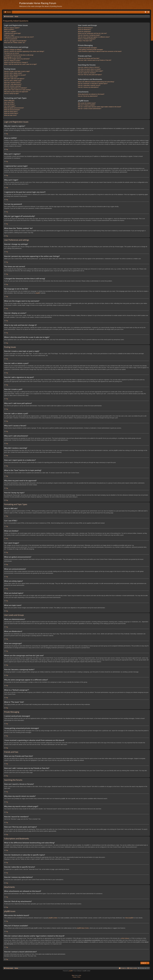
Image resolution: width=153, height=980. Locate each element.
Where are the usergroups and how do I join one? (92, 33)
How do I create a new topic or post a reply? (17, 71)
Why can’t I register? (10, 31)
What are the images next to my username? (17, 59)
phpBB (38, 293)
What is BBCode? (9, 100)
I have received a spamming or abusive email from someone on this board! (100, 51)
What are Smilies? (9, 104)
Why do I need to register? (12, 28)
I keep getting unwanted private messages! (90, 50)
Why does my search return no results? (89, 69)
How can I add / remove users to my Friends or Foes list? (95, 60)
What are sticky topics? (11, 111)
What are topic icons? (10, 115)
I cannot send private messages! (87, 48)
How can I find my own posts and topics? (90, 75)
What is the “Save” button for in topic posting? (17, 90)
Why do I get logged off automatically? (15, 41)
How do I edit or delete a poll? (13, 81)
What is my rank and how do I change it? (16, 62)
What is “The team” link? (85, 41)
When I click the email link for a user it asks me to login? (21, 64)
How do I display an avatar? (12, 61)
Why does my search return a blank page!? (91, 71)
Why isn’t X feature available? (87, 105)
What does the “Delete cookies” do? (15, 43)
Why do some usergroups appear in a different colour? (94, 37)
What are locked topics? (11, 113)
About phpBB (129, 918)
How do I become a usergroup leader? (89, 35)
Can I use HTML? (9, 102)
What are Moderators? (84, 30)
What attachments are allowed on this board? (91, 94)
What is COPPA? (9, 30)
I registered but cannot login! (12, 33)
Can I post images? (10, 106)
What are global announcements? (14, 108)
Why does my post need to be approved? (16, 92)
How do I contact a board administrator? (90, 109)
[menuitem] (8, 12)
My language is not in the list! (13, 57)
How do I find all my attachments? (88, 96)
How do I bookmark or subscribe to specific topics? (93, 84)
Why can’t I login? (9, 35)
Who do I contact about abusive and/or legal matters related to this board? (100, 107)
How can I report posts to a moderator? (16, 88)
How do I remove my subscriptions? (88, 87)
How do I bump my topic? (12, 93)
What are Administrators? (85, 28)
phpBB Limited (53, 918)
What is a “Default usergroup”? (87, 39)
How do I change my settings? (13, 50)
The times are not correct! (12, 53)
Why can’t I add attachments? (13, 84)
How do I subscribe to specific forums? (89, 85)
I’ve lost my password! (11, 39)
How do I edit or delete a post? (13, 73)
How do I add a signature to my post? (15, 75)
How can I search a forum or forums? (89, 67)
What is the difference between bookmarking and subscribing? (96, 82)
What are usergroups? (84, 31)
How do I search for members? (87, 73)
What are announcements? (12, 110)
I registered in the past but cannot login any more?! (19, 37)
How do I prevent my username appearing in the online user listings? (24, 51)
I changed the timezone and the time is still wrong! (19, 55)
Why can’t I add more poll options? (14, 79)
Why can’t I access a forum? (12, 82)
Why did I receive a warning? (13, 86)
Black (73, 975)
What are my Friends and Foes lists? (89, 58)
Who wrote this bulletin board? (87, 103)
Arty (80, 975)
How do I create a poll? (11, 77)
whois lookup (125, 938)
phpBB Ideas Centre (83, 928)
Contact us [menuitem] (123, 968)
